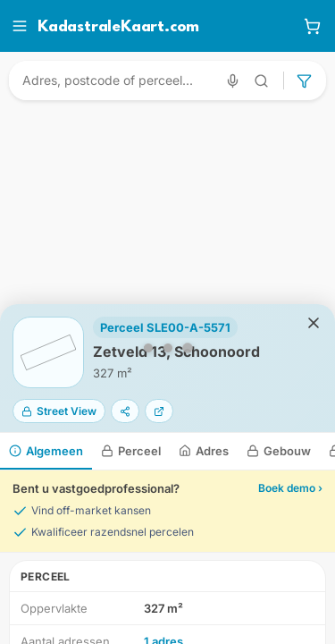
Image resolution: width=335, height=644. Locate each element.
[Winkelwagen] (312, 26)
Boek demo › (290, 488)
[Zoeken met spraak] (233, 81)
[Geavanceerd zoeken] (262, 81)
